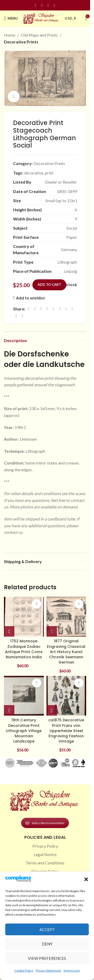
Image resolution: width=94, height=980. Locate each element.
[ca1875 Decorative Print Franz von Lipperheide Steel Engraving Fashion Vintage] (66, 696)
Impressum (72, 970)
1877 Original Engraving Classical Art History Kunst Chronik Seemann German (66, 652)
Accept (47, 930)
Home (10, 35)
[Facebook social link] (36, 5)
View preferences (47, 958)
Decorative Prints (21, 42)
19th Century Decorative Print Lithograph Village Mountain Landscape (24, 731)
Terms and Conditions (45, 863)
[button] (86, 879)
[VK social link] (72, 309)
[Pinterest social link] (48, 5)
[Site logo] (41, 18)
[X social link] (35, 309)
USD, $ (70, 18)
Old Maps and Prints (39, 35)
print (49, 173)
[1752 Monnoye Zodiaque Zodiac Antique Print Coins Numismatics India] (24, 617)
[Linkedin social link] (55, 5)
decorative (34, 173)
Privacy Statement (48, 970)
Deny (47, 944)
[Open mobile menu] (11, 18)
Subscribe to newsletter (45, 823)
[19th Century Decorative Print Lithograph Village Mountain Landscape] (24, 696)
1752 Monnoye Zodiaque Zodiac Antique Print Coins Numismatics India (24, 649)
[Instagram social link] (42, 5)
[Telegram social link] (16, 316)
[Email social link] (41, 309)
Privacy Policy (45, 846)
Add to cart (49, 285)
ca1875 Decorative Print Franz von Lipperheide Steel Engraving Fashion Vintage (66, 731)
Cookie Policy (24, 970)
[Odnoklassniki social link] (60, 309)
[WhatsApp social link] (66, 309)
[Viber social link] (22, 316)
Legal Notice (45, 854)
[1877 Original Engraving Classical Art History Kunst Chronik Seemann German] (66, 617)
